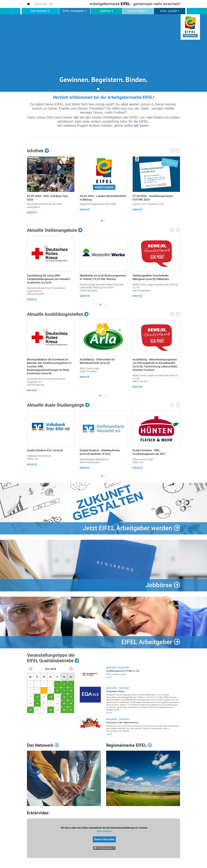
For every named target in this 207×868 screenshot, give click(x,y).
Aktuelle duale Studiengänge (58, 405)
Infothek (38, 151)
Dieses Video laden (104, 839)
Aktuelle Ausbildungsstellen (58, 314)
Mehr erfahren (104, 831)
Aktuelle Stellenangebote (55, 230)
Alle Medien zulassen (105, 848)
